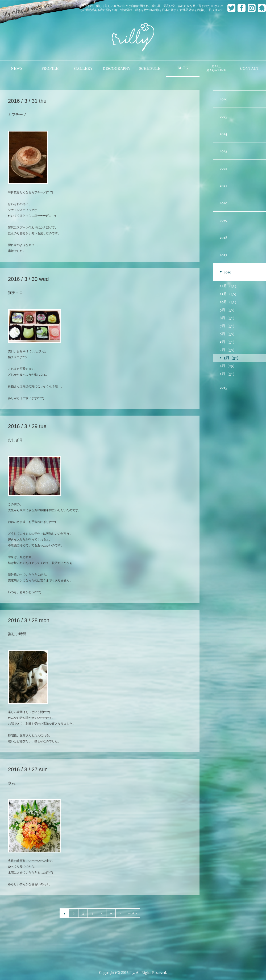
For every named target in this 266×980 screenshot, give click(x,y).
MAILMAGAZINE (216, 68)
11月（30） (229, 294)
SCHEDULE (150, 69)
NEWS (17, 69)
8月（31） (228, 318)
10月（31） (229, 302)
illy (133, 38)
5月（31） (228, 342)
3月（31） (232, 358)
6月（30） (228, 334)
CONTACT (250, 69)
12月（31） (229, 286)
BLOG (183, 68)
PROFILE (50, 69)
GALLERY (83, 69)
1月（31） (228, 374)
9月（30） (228, 310)
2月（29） (228, 366)
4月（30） (228, 350)
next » (132, 913)
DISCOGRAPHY (117, 69)
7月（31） (228, 326)
